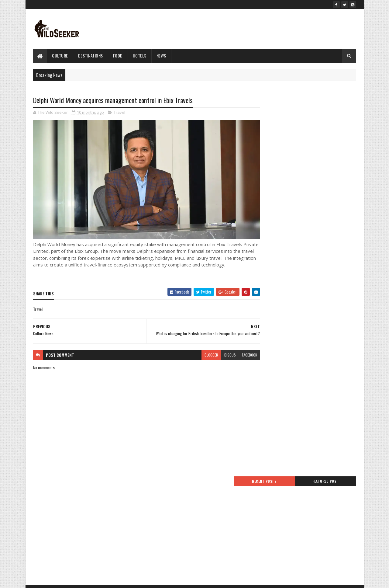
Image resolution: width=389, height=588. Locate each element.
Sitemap (150, 523)
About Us (150, 538)
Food (118, 56)
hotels (140, 56)
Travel (119, 113)
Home (147, 494)
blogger (200, 356)
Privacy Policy (153, 509)
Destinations (91, 56)
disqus (218, 356)
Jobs (146, 530)
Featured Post (332, 106)
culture (60, 56)
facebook (238, 356)
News (161, 56)
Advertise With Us (157, 516)
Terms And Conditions (160, 501)
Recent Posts (283, 106)
